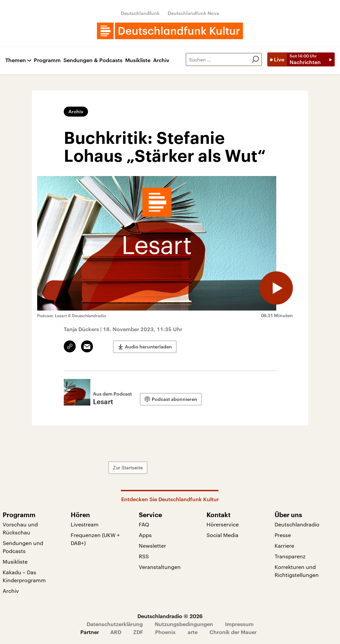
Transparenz (290, 556)
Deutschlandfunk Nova (193, 13)
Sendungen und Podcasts (23, 547)
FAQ (144, 524)
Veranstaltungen (160, 567)
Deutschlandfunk (140, 13)
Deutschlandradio (297, 524)
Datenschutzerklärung (115, 624)
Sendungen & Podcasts (93, 60)
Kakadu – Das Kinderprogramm (24, 576)
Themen (16, 60)
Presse (283, 535)
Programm (47, 60)
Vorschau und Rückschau (20, 528)
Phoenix (165, 632)
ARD (116, 632)
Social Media (222, 535)
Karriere (284, 546)
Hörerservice (223, 524)
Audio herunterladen (148, 347)
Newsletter (152, 546)
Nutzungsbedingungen (184, 624)
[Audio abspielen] (276, 288)
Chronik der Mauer (233, 632)
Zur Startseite (128, 467)
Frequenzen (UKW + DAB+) (95, 539)
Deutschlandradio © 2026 (170, 616)
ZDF (138, 632)
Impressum (239, 624)
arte (193, 632)
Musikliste (138, 60)
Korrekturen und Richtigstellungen (297, 571)
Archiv (161, 60)
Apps (145, 535)
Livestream (85, 524)
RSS (144, 556)
